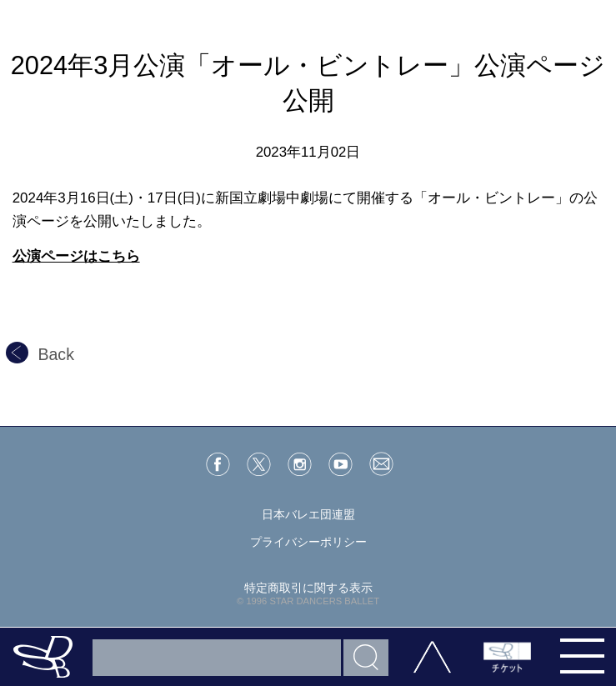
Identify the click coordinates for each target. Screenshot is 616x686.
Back (40, 354)
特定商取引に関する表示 (308, 588)
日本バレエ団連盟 (308, 514)
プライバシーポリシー (308, 542)
